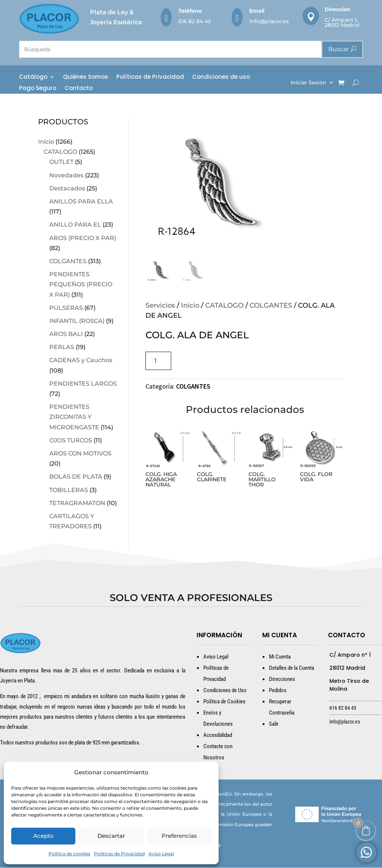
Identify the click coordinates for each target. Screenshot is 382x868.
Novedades (66, 175)
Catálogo (33, 77)
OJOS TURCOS (71, 440)
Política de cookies (69, 854)
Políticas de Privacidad (119, 854)
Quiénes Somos (86, 77)
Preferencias (179, 836)
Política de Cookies (224, 701)
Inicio (46, 142)
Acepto (43, 836)
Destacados (67, 188)
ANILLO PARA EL (75, 225)
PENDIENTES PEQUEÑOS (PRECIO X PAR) (81, 285)
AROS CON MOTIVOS (80, 453)
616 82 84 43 (195, 21)
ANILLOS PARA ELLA (81, 201)
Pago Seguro (38, 89)
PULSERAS (66, 308)
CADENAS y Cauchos (81, 360)
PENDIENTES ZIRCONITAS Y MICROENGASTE (74, 417)
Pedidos (278, 690)
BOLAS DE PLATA (76, 477)
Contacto (79, 89)
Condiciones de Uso (225, 690)
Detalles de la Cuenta (292, 668)
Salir (274, 724)
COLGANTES (68, 261)
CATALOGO (60, 152)
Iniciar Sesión (309, 83)
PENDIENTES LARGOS (83, 384)
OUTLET (61, 162)
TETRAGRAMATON (77, 503)
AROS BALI (66, 334)
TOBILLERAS (69, 490)
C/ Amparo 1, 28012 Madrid (342, 22)
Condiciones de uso (221, 77)
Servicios (160, 306)
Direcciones (282, 679)
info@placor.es (269, 21)
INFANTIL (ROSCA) (77, 321)
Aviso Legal (161, 854)
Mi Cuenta (280, 657)
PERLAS (62, 347)
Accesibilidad (218, 735)
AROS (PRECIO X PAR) (83, 238)
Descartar (111, 836)
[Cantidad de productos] (158, 361)
